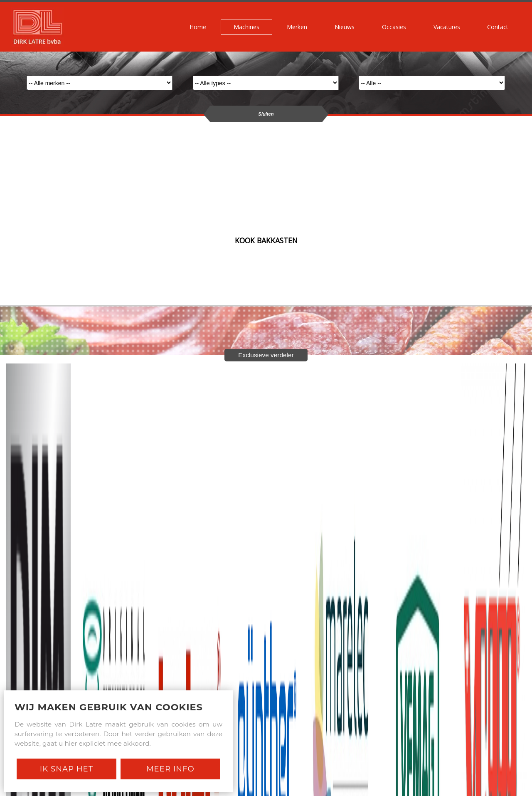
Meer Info (170, 769)
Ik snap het (66, 769)
